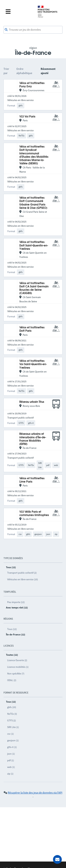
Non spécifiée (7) (16, 674)
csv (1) (10, 734)
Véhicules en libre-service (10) (23, 579)
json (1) (11, 754)
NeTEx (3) (12, 714)
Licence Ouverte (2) (17, 660)
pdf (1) (11, 760)
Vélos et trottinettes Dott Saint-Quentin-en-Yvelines (34, 246)
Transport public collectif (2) (22, 573)
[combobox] (33, 30)
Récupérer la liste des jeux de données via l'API (35, 793)
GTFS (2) (12, 720)
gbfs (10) (12, 707)
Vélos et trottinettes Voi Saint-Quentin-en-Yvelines (33, 364)
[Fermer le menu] (19, 12)
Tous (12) (12, 629)
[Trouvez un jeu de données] (33, 30)
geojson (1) (13, 740)
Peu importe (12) (16, 602)
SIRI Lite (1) (13, 727)
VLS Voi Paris (27, 117)
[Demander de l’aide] (57, 859)
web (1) (11, 767)
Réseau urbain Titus (32, 402)
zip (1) (10, 774)
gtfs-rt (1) (12, 747)
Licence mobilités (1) (18, 667)
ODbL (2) (12, 680)
